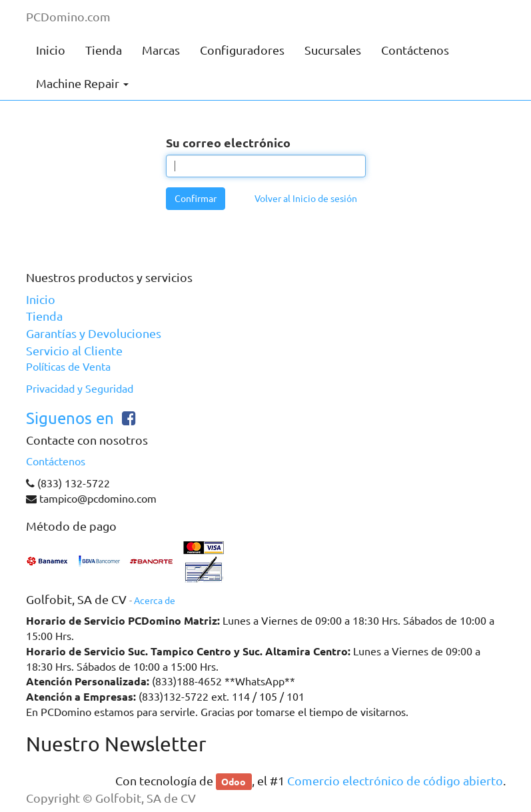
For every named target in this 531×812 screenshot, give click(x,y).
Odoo (234, 781)
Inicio (41, 299)
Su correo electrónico (228, 142)
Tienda (44, 316)
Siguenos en (70, 418)
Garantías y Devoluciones (94, 333)
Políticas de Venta (68, 367)
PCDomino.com (68, 17)
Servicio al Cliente (74, 351)
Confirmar (196, 199)
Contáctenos (56, 461)
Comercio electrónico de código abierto (395, 781)
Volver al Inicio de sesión (306, 199)
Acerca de (155, 601)
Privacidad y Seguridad (80, 389)
